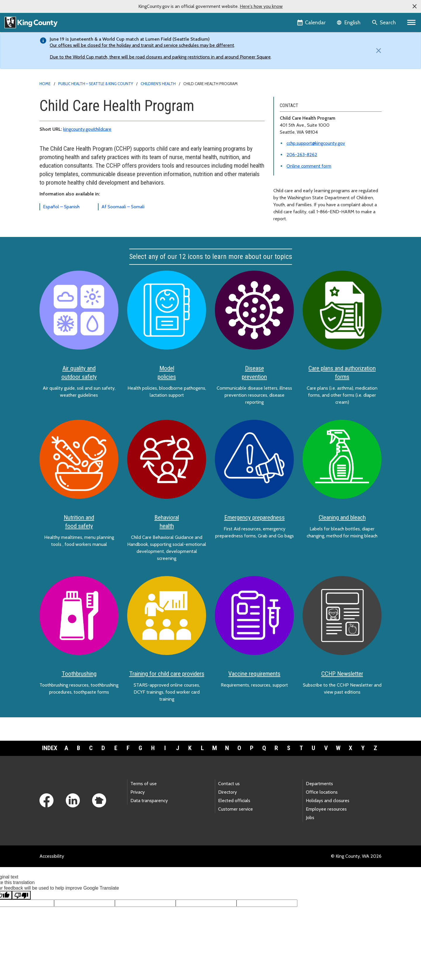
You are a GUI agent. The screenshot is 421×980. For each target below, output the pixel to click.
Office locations (322, 792)
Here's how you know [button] (261, 6)
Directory (227, 792)
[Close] (377, 51)
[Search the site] (384, 23)
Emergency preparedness (255, 517)
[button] (415, 6)
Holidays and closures (328, 801)
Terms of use (144, 784)
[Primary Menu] (411, 23)
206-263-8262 (302, 155)
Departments (319, 784)
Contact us (229, 784)
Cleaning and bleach (342, 517)
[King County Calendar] (312, 23)
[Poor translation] (21, 895)
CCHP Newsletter (342, 674)
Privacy (138, 792)
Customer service (235, 809)
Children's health (158, 84)
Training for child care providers (167, 674)
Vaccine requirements (254, 674)
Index (50, 748)
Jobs (310, 817)
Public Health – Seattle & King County (96, 84)
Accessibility (52, 856)
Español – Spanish (61, 207)
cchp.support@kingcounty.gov (316, 143)
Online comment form (309, 166)
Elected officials (234, 801)
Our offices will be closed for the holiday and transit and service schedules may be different (142, 45)
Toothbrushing (79, 674)
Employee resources (326, 809)
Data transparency (149, 801)
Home (45, 84)
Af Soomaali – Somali (123, 207)
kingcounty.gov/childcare (87, 129)
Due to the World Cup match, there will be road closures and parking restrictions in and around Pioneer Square (160, 57)
